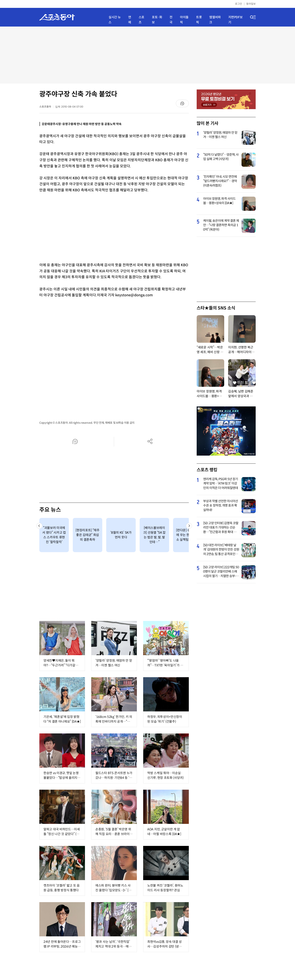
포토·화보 (157, 20)
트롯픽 (199, 20)
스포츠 (142, 20)
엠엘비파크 (215, 20)
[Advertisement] (147, 55)
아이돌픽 (184, 20)
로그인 (239, 4)
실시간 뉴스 (115, 20)
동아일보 (251, 4)
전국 (171, 20)
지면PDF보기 (236, 20)
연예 (130, 20)
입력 (69, 107)
